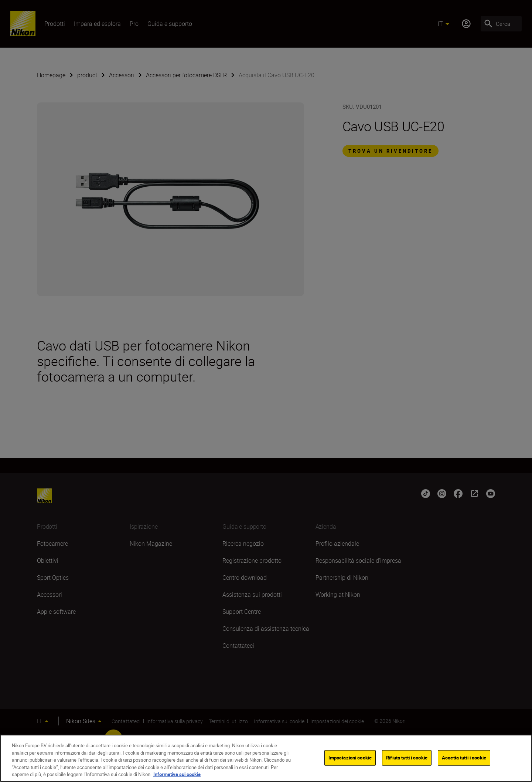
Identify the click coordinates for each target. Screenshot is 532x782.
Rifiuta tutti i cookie (407, 758)
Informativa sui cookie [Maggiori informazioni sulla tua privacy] (177, 774)
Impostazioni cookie (350, 758)
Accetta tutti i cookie (464, 758)
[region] (266, 758)
